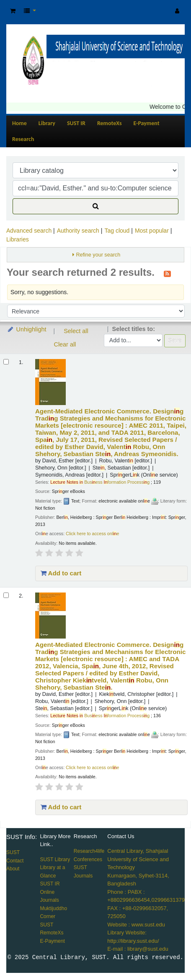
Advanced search (29, 231)
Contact (15, 861)
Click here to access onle (92, 534)
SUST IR (76, 123)
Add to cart (61, 573)
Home (19, 123)
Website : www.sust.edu (136, 925)
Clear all (65, 344)
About (13, 869)
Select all (76, 331)
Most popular (152, 231)
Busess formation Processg (100, 482)
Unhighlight (27, 329)
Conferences (88, 859)
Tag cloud (117, 231)
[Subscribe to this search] (167, 273)
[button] (13, 11)
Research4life (89, 851)
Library (47, 123)
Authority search (78, 231)
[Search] (95, 206)
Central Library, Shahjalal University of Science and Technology (138, 859)
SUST (13, 852)
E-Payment (147, 123)
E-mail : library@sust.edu (138, 949)
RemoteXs (110, 123)
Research (23, 139)
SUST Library (55, 859)
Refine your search (98, 255)
